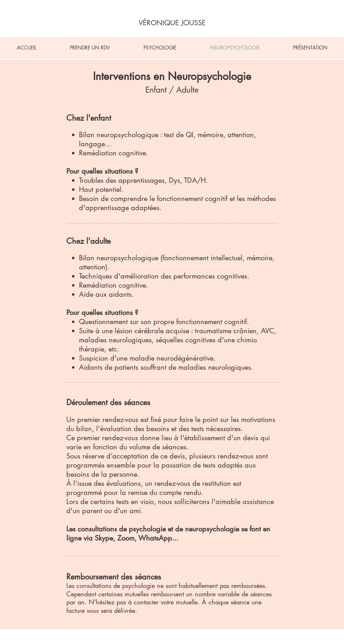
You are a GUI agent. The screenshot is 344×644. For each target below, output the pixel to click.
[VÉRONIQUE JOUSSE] (172, 23)
